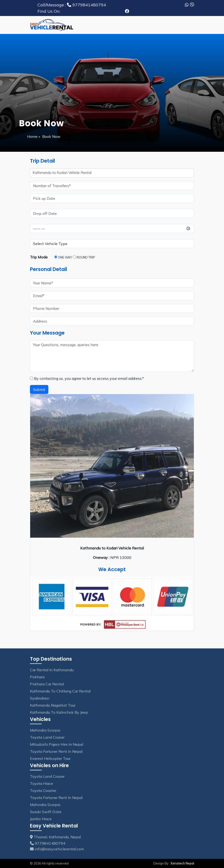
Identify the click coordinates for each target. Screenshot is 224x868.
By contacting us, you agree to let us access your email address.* (87, 378)
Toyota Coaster (43, 790)
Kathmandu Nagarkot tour (53, 705)
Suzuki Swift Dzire (46, 812)
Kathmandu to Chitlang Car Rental (60, 691)
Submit (39, 389)
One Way (63, 257)
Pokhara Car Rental (47, 684)
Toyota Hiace (41, 783)
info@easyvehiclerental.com (59, 849)
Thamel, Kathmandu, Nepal (55, 837)
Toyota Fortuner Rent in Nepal (56, 751)
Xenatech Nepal (182, 863)
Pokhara (37, 677)
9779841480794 (72, 5)
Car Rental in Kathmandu (52, 670)
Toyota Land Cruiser (47, 737)
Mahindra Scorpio (45, 730)
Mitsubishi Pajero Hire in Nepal (57, 744)
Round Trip (84, 257)
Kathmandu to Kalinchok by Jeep (59, 712)
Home (33, 136)
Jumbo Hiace (41, 819)
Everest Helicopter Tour (50, 758)
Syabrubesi (40, 698)
